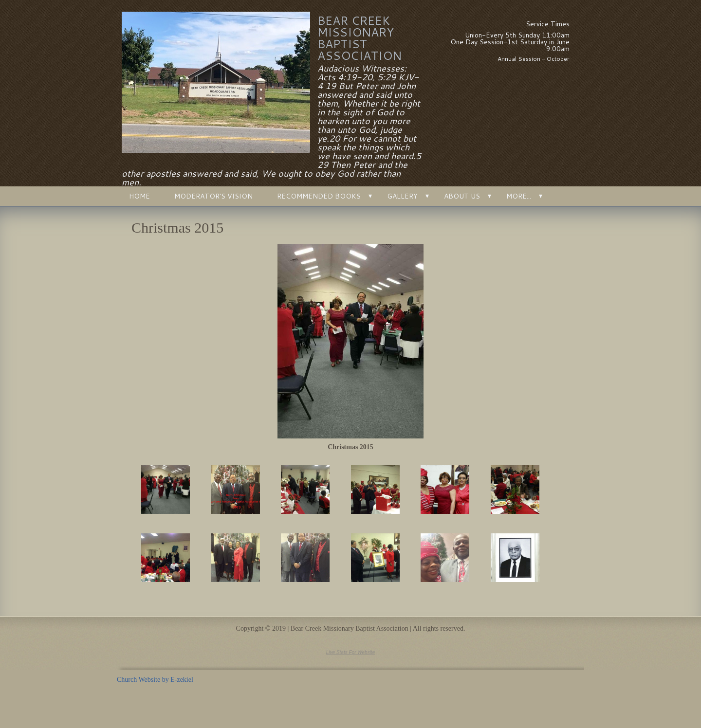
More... (519, 196)
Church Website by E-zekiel (155, 680)
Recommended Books (319, 196)
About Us (462, 196)
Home (139, 196)
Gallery (402, 196)
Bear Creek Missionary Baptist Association (360, 38)
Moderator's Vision (213, 196)
